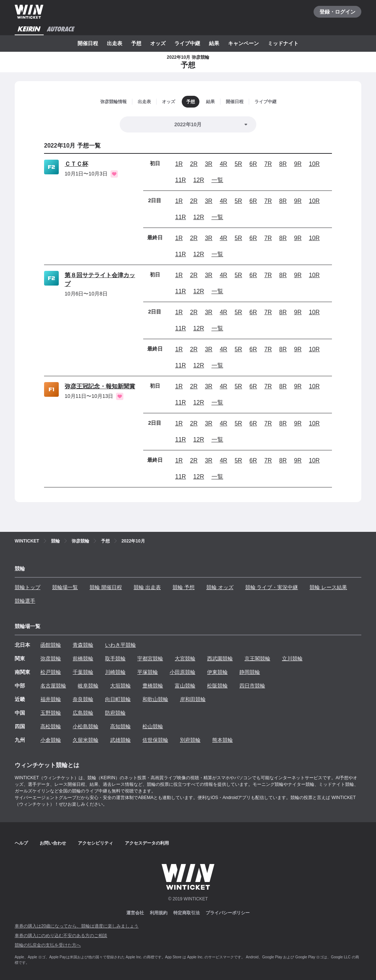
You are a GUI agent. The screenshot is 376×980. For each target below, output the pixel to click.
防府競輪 (115, 713)
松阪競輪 (217, 686)
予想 (136, 43)
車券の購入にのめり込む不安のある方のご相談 (61, 936)
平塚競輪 (148, 672)
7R (268, 164)
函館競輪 (51, 645)
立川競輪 (292, 658)
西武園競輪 (220, 658)
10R (314, 164)
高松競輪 (51, 726)
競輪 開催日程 (106, 587)
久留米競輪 (86, 740)
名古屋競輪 (53, 686)
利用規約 (159, 913)
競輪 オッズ (220, 587)
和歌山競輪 (155, 699)
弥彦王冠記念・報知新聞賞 (100, 386)
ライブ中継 (187, 43)
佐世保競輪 (155, 740)
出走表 (115, 43)
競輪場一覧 (65, 587)
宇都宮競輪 (150, 658)
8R (283, 164)
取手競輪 (115, 658)
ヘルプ (21, 843)
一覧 (217, 180)
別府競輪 (190, 740)
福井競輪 (51, 699)
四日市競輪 (252, 686)
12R (198, 180)
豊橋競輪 (153, 686)
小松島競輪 (86, 726)
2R (194, 164)
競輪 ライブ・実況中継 (272, 587)
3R (209, 164)
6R (253, 164)
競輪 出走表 (147, 587)
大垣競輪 (120, 686)
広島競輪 (83, 713)
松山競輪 (153, 726)
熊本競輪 (223, 740)
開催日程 (88, 43)
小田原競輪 (182, 672)
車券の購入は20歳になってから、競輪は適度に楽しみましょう (77, 926)
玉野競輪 (51, 713)
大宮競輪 (185, 658)
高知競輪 (120, 726)
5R (238, 164)
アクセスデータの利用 (147, 843)
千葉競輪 (83, 672)
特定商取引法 (187, 913)
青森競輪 (83, 645)
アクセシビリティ (95, 843)
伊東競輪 (217, 672)
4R (223, 164)
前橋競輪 (83, 658)
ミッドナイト (283, 43)
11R (180, 180)
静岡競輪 (250, 672)
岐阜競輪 (88, 686)
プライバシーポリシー (228, 913)
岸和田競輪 (193, 699)
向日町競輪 (118, 699)
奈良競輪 (83, 699)
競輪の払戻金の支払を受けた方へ (48, 945)
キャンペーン (243, 43)
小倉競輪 (51, 740)
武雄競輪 (120, 740)
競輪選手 (25, 601)
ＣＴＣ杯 (76, 164)
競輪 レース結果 (328, 587)
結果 (214, 43)
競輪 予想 (184, 587)
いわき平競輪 (120, 645)
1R (179, 164)
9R (298, 164)
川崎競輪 (115, 672)
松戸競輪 (51, 672)
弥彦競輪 (51, 658)
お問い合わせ (53, 843)
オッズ (158, 43)
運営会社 (135, 913)
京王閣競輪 (257, 658)
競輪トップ (28, 587)
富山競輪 (185, 686)
